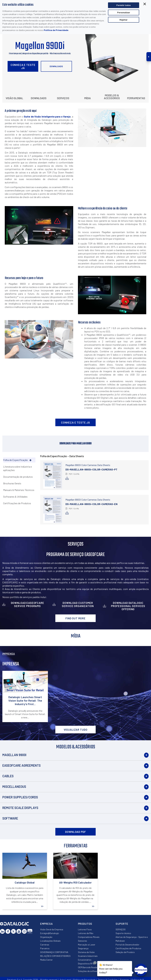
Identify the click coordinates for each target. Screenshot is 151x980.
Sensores (82, 941)
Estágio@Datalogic (50, 933)
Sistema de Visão (86, 952)
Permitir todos (123, 5)
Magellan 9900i (14, 755)
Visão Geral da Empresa (52, 929)
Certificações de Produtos (128, 948)
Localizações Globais (50, 941)
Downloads (56, 66)
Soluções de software (88, 971)
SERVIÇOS (121, 929)
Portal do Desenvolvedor (127, 945)
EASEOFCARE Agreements (22, 765)
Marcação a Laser (87, 945)
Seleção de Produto (125, 952)
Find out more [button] (75, 618)
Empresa (46, 924)
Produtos (85, 924)
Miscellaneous (14, 787)
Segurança (83, 948)
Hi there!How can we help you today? (111, 968)
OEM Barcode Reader (88, 967)
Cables (8, 776)
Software (10, 818)
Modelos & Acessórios (112, 97)
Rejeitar (123, 20)
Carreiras (45, 945)
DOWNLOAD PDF (75, 832)
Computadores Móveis (89, 937)
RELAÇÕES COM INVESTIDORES (55, 956)
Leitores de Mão (86, 933)
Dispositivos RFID (86, 963)
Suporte (122, 924)
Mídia (88, 98)
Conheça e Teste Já (23, 66)
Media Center (46, 960)
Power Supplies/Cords (20, 797)
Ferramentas (136, 98)
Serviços (63, 98)
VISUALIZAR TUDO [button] (76, 730)
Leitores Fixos (85, 929)
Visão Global (14, 98)
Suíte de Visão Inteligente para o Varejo (47, 116)
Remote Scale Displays (20, 808)
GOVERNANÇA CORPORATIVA (54, 952)
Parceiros (45, 948)
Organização (46, 937)
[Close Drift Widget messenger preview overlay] (95, 963)
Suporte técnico (123, 933)
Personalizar (124, 12)
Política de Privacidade (56, 30)
